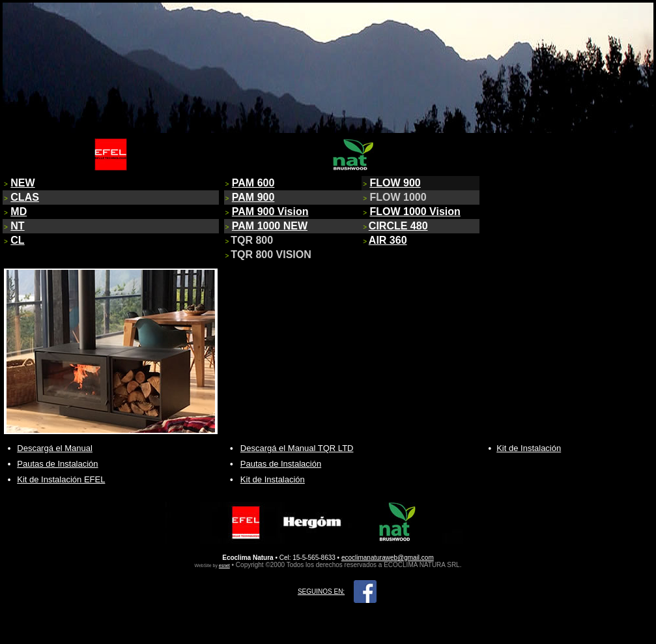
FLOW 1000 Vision (415, 212)
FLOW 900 (395, 183)
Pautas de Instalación (57, 464)
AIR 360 (388, 240)
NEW (22, 183)
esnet (224, 565)
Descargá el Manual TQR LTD (297, 448)
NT (17, 226)
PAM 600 (253, 183)
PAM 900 (253, 197)
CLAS (25, 197)
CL (17, 240)
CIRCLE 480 (398, 226)
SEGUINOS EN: (321, 592)
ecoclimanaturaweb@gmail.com (388, 558)
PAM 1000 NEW (270, 226)
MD (19, 212)
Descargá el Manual (55, 448)
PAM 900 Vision (270, 212)
